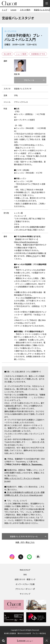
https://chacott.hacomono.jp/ (26, 242)
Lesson (13, 10)
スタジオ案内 (25, 10)
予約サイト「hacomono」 (32, 464)
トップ (4, 10)
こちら (34, 256)
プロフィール (29, 80)
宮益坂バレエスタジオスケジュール (24, 536)
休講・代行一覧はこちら (25, 542)
